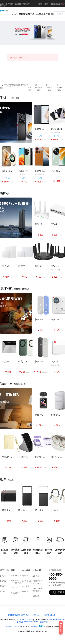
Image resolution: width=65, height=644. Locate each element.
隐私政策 (26, 626)
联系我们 (3, 581)
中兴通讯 (12, 615)
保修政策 (36, 596)
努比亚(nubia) (48, 615)
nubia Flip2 (15, 588)
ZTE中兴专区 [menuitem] (15, 14)
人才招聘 (25, 576)
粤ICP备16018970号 (54, 620)
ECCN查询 (25, 586)
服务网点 (36, 576)
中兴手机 (23, 615)
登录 (40, 4)
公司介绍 (3, 576)
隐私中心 (45, 626)
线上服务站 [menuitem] (42, 14)
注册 (46, 4)
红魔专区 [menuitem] (28, 14)
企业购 (18, 4)
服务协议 (9, 626)
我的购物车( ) (58, 4)
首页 (2, 4)
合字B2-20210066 (26, 620)
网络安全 (25, 591)
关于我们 (4, 570)
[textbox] (60, 14)
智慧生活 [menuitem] (35, 14)
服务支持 (37, 570)
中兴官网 (9, 4)
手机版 (3, 6)
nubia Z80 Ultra (16, 576)
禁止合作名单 (27, 581)
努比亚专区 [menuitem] (22, 14)
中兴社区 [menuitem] (48, 14)
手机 (13, 570)
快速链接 (26, 570)
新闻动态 (3, 586)
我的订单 (26, 4)
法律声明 (18, 626)
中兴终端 (34, 615)
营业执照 (43, 622)
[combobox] (60, 14)
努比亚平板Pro (16, 593)
